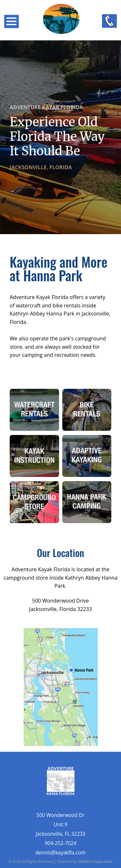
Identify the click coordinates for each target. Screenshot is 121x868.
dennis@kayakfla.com (60, 853)
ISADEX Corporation (95, 861)
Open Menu (11, 21)
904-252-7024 (61, 843)
